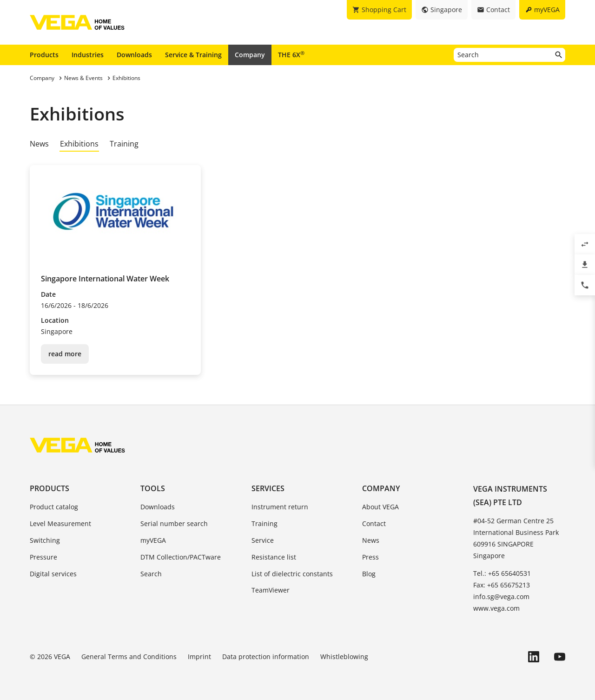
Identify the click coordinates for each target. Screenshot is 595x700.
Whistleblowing (344, 657)
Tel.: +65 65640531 (502, 573)
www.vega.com (496, 608)
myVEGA (153, 540)
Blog (369, 574)
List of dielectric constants (292, 574)
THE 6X (291, 54)
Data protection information (266, 657)
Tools (153, 488)
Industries (88, 55)
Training (124, 144)
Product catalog (54, 507)
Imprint (199, 657)
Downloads (134, 55)
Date (48, 294)
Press (370, 557)
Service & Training (193, 55)
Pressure (43, 557)
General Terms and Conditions (129, 657)
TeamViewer (271, 590)
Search (151, 574)
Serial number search (174, 523)
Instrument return (280, 507)
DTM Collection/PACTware (181, 557)
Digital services (53, 574)
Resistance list (274, 557)
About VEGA (380, 507)
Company (250, 55)
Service (263, 540)
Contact (374, 523)
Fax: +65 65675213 (502, 585)
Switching (45, 540)
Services (268, 488)
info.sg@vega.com (501, 597)
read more (65, 354)
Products (44, 55)
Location (55, 320)
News (39, 144)
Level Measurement (60, 523)
